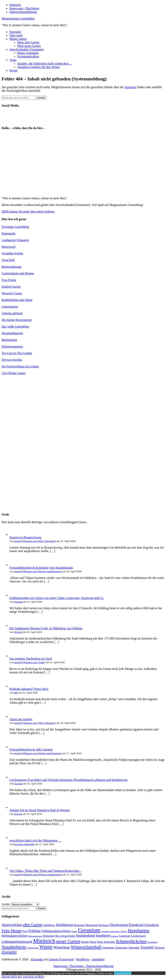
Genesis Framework (61, 959)
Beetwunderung (11, 267)
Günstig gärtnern (12, 313)
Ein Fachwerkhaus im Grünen (20, 366)
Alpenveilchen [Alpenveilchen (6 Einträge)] (12, 925)
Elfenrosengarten (12, 346)
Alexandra (37, 959)
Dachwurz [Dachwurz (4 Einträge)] (104, 925)
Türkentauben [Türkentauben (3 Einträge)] (33, 948)
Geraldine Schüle (12, 253)
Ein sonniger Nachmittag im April (31, 659)
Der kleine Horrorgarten (17, 320)
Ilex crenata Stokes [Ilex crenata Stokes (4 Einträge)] (65, 936)
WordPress (83, 959)
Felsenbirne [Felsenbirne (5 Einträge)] (152, 925)
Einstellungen (123, 973)
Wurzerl (18, 632)
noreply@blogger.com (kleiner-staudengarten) (38, 571)
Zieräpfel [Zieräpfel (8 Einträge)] (9, 952)
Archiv (6, 904)
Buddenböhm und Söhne (17, 300)
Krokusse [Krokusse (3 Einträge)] (115, 936)
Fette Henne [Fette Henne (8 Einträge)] (12, 931)
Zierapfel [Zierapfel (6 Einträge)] (147, 947)
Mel (16, 693)
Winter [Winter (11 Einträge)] (46, 947)
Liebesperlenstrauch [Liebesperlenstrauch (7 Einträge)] (17, 942)
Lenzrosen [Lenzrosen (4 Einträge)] (125, 936)
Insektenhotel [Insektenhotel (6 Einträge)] (86, 936)
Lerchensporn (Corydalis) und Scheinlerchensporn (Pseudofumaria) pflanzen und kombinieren (68, 780)
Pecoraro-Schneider (24, 844)
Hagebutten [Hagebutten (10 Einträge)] (139, 931)
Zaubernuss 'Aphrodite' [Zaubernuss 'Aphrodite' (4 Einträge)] (127, 948)
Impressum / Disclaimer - (70, 966)
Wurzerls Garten (12, 293)
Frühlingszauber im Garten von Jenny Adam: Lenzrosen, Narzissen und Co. (57, 598)
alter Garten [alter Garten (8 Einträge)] (33, 925)
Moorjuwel (8, 247)
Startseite (130, 87)
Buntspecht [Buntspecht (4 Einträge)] (92, 925)
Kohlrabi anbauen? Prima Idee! (29, 689)
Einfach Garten (11, 287)
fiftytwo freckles (12, 360)
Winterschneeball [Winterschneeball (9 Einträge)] (86, 947)
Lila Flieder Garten (14, 373)
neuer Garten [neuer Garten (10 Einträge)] (68, 941)
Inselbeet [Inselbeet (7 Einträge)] (103, 936)
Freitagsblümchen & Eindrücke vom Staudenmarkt (41, 568)
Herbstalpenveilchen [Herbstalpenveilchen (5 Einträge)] (14, 936)
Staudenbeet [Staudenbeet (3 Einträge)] (152, 942)
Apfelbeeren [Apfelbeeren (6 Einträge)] (64, 925)
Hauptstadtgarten (12, 333)
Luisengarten (10, 307)
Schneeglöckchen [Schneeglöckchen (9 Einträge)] (131, 941)
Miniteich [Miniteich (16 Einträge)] (44, 941)
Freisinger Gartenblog (15, 227)
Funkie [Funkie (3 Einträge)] (75, 931)
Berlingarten (9, 340)
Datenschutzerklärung (100, 966)
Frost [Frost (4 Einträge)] (25, 931)
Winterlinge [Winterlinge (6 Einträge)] (62, 947)
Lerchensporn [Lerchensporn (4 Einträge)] (138, 936)
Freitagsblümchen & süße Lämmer (31, 750)
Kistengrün (8, 233)
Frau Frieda (9, 280)
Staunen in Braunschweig (25, 537)
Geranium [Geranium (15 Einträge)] (89, 930)
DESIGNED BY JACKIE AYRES (23, 977)
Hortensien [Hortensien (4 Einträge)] (49, 936)
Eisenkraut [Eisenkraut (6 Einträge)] (136, 925)
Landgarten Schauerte (15, 240)
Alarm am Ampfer (21, 719)
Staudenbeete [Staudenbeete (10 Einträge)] (14, 947)
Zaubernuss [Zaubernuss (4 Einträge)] (108, 948)
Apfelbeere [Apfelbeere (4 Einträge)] (49, 925)
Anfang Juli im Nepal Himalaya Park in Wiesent (40, 810)
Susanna (18, 602)
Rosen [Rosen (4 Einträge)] (93, 942)
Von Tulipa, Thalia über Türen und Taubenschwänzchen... (45, 871)
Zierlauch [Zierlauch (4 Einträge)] (159, 948)
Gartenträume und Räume (18, 273)
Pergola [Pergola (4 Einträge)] (85, 942)
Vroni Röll (8, 260)
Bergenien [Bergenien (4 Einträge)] (79, 925)
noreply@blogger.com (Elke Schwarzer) (35, 541)
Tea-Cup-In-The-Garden (17, 353)
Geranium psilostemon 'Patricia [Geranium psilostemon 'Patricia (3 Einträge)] (114, 931)
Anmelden (98, 959)
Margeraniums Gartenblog (18, 18)
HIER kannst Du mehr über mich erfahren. (28, 212)
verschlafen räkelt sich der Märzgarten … (35, 840)
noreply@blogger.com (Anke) (29, 662)
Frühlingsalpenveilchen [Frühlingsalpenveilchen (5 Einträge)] (56, 931)
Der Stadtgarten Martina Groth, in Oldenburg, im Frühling (46, 628)
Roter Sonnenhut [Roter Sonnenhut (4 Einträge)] (106, 942)
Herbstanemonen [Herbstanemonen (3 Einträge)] (35, 936)
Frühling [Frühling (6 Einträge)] (35, 931)
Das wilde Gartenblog (15, 327)
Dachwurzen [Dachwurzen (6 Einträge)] (119, 925)
